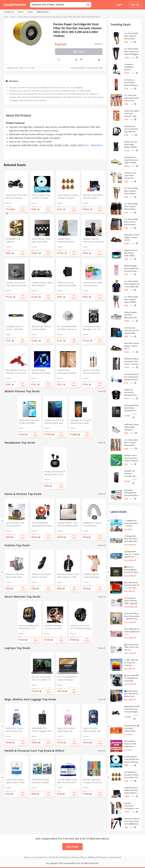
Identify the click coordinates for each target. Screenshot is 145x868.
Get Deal (79, 52)
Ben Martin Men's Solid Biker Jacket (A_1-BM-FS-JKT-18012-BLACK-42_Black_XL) (68, 576)
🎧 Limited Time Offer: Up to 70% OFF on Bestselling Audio (132, 647)
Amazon (98, 44)
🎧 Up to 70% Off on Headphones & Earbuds (131, 678)
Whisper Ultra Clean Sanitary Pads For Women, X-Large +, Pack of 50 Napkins (132, 458)
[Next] (108, 521)
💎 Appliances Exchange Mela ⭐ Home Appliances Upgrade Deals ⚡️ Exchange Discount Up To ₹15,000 (132, 523)
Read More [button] (97, 145)
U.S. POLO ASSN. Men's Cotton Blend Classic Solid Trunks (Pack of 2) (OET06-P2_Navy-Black (131, 207)
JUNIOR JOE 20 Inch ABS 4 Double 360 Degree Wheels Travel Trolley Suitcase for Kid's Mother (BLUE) (16, 730)
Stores (21, 12)
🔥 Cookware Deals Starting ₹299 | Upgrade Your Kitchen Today (131, 601)
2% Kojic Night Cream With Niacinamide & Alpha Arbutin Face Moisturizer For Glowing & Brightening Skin (68, 781)
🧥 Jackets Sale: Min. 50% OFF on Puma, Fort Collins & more (131, 694)
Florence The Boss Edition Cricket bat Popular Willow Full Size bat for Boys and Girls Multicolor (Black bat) (93, 372)
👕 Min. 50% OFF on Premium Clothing (131, 663)
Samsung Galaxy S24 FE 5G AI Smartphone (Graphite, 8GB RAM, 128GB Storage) (131, 408)
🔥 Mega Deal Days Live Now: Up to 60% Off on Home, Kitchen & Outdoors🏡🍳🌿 (132, 539)
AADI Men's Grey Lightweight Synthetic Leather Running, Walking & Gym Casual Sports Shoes (131, 427)
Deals (30, 12)
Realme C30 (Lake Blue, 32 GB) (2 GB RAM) (29, 422)
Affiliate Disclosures (98, 857)
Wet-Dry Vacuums (95, 68)
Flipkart (21, 428)
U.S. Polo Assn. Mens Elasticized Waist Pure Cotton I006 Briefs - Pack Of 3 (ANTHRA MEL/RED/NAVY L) (132, 98)
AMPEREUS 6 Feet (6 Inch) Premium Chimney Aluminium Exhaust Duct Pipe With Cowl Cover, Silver (94, 525)
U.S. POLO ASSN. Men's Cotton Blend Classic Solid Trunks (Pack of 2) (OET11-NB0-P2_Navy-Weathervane (131, 222)
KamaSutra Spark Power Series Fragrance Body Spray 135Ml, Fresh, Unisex (132, 83)
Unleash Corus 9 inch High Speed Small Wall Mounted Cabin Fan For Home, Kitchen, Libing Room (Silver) (16, 284)
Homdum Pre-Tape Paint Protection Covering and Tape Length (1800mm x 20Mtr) (130, 176)
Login (119, 5)
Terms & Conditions (59, 857)
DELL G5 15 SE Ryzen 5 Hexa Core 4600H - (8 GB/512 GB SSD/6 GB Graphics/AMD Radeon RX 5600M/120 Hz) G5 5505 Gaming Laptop (42, 679)
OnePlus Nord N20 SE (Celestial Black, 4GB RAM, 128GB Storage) (54, 422)
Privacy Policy (79, 857)
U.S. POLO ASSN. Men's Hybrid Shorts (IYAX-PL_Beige (131, 191)
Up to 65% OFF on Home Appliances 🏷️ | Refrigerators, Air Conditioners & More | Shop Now (132, 632)
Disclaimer (116, 857)
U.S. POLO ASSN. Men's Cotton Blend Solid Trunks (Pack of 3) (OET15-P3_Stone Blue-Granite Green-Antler (131, 443)
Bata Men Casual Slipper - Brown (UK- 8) (132, 237)
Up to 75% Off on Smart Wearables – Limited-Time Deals (132, 616)
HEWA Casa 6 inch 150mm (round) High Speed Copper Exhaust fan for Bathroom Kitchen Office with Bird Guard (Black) (68, 284)
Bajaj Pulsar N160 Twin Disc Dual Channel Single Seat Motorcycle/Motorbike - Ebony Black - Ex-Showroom (16, 197)
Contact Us (41, 857)
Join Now (72, 847)
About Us (28, 857)
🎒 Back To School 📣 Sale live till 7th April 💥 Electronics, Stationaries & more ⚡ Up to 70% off (131, 570)
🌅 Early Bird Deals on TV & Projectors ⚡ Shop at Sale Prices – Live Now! (130, 744)
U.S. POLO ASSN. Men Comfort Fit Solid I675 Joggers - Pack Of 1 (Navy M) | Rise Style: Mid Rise (132, 52)
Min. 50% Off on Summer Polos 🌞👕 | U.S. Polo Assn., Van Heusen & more (132, 585)
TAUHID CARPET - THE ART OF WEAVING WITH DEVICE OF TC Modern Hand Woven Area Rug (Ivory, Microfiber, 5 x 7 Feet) (68, 525)
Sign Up (135, 5)
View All (102, 391)
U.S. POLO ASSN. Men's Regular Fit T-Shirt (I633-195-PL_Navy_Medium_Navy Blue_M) (132, 284)
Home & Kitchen (78, 68)
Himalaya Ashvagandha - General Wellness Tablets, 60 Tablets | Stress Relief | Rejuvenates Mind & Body (132, 493)
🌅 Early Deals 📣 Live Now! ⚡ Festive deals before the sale (132, 728)
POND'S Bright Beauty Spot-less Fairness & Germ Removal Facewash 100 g (132, 269)
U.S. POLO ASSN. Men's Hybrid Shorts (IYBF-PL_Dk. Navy (131, 36)
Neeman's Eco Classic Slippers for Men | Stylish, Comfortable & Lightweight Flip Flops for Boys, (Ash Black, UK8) (42, 576)
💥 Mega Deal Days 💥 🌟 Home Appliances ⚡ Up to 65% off (132, 554)
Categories (9, 12)
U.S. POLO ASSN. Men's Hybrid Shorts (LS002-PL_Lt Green (131, 299)
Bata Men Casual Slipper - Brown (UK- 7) (132, 346)
